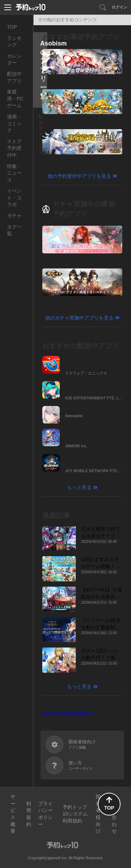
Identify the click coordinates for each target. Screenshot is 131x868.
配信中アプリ (14, 77)
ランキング (14, 42)
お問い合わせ (114, 814)
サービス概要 (13, 814)
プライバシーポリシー (45, 814)
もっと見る (79, 487)
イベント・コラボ (14, 198)
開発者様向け (98, 814)
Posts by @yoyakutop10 (67, 713)
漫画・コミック (14, 123)
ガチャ (14, 216)
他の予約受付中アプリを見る (79, 176)
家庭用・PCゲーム (15, 99)
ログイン (119, 7)
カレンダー (14, 59)
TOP (12, 27)
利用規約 (29, 814)
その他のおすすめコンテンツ (67, 20)
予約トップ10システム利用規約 (75, 814)
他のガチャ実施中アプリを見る (79, 318)
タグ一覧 (14, 230)
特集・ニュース (14, 173)
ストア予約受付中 (14, 148)
